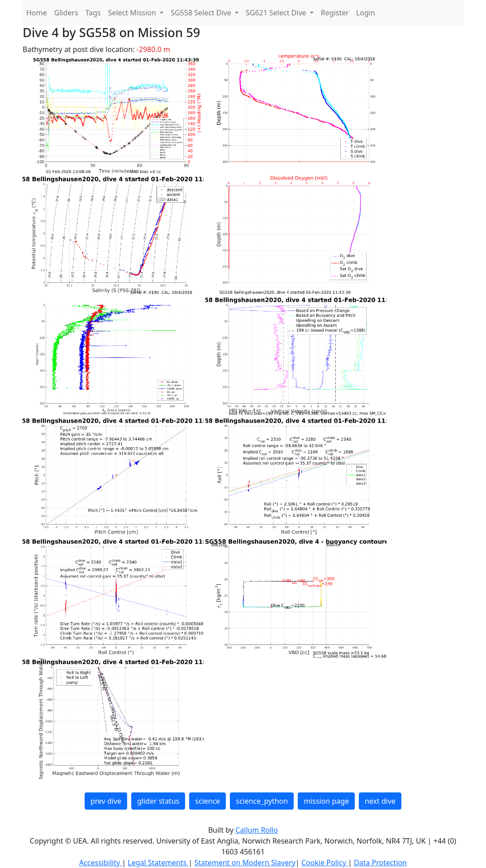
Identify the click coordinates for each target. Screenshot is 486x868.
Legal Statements (158, 863)
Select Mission (133, 13)
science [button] (207, 801)
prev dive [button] (106, 801)
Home (37, 13)
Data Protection (380, 863)
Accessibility (100, 863)
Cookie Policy (325, 863)
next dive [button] (380, 801)
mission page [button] (326, 801)
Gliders (66, 13)
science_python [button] (262, 801)
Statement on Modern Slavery (245, 863)
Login (366, 13)
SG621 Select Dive (277, 13)
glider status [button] (158, 801)
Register (335, 13)
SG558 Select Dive (202, 13)
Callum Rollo (257, 830)
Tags (93, 13)
